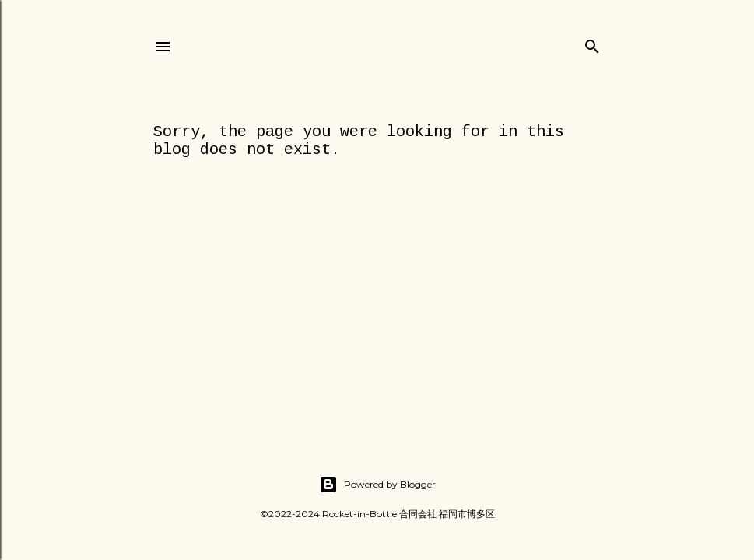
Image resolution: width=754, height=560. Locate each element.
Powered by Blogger (377, 485)
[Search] (592, 43)
